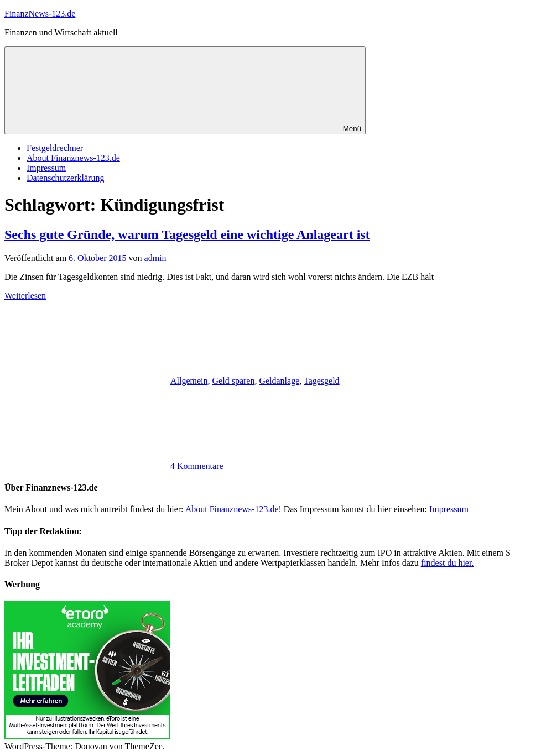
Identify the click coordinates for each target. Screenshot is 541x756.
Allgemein (189, 381)
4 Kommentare (197, 466)
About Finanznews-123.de (73, 158)
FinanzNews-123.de (40, 14)
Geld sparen (234, 381)
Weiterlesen (25, 296)
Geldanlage (279, 381)
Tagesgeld (322, 381)
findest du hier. (448, 563)
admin (155, 258)
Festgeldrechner (55, 148)
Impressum (46, 168)
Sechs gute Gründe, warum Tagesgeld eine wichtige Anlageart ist (187, 234)
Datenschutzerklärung (65, 178)
